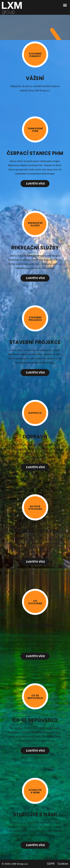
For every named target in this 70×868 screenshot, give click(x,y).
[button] (65, 5)
